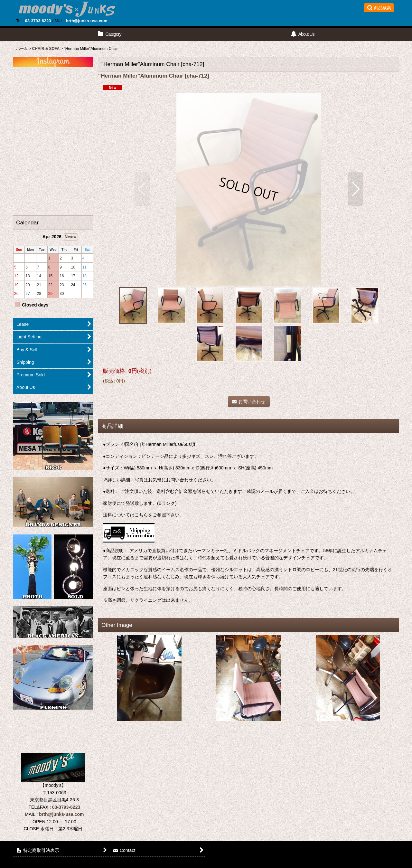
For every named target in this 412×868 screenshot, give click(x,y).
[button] (379, 8)
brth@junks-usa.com (87, 21)
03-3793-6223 (38, 21)
